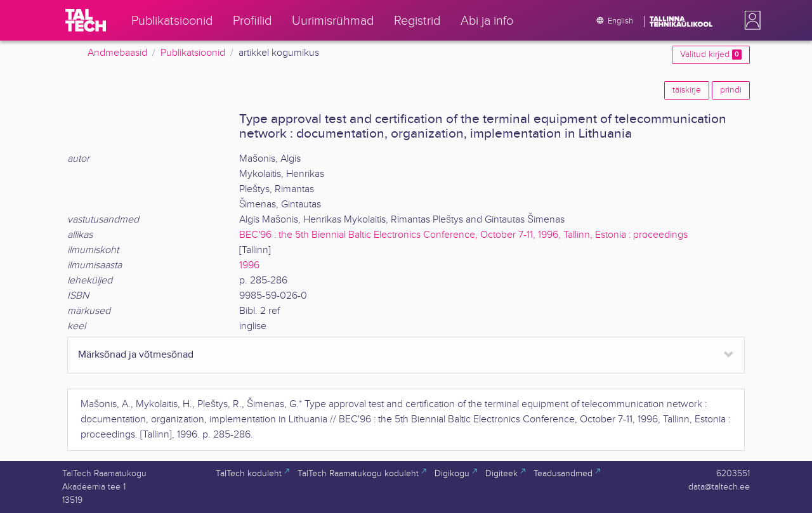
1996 (249, 265)
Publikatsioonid (193, 53)
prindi (731, 90)
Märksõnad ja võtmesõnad (136, 355)
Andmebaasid (117, 53)
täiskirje (687, 90)
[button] (750, 20)
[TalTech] (86, 20)
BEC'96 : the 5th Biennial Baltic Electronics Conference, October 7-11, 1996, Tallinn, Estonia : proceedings (463, 235)
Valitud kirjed (711, 55)
